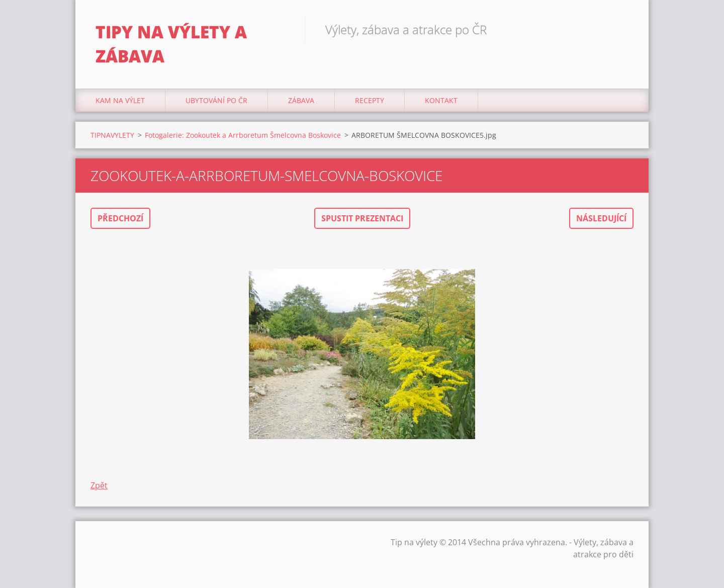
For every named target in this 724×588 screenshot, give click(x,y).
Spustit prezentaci (362, 218)
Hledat (622, 29)
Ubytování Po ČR (216, 100)
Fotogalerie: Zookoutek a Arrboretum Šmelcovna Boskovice (243, 135)
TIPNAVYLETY (112, 135)
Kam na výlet (120, 100)
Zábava (301, 100)
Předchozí (120, 218)
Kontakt (441, 100)
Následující (601, 218)
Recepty (370, 100)
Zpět (99, 485)
